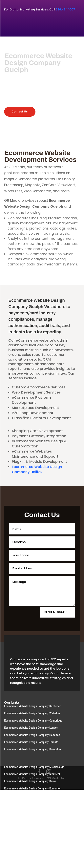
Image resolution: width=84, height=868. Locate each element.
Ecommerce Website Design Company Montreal (32, 774)
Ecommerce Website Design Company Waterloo (32, 713)
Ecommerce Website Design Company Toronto (31, 742)
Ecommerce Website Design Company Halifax (37, 469)
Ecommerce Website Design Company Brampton (32, 749)
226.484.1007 (65, 9)
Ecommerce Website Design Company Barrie (30, 781)
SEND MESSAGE (56, 612)
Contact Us (20, 112)
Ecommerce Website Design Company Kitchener (32, 706)
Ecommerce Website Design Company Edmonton (33, 788)
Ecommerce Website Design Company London (31, 728)
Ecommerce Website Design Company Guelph (31, 803)
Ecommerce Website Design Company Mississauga (34, 767)
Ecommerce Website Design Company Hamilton (32, 735)
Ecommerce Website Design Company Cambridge (33, 721)
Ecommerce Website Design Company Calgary (31, 796)
